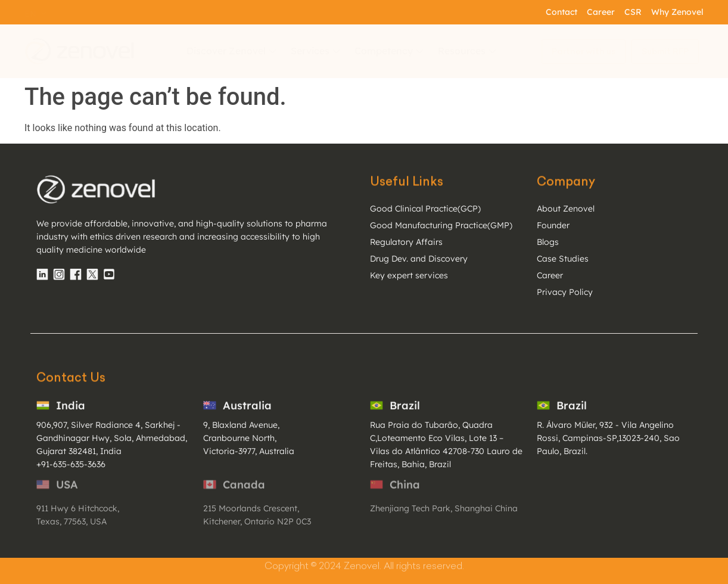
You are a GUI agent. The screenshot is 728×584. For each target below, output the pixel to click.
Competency (390, 51)
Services (317, 51)
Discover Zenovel (233, 51)
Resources (468, 51)
